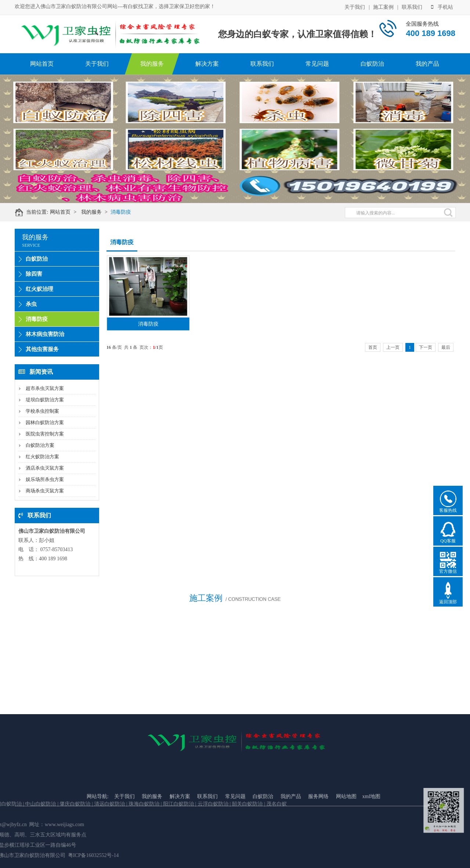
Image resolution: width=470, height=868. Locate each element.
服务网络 (318, 820)
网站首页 (42, 64)
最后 (446, 347)
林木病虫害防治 (45, 334)
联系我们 (412, 7)
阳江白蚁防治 (87, 804)
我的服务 (152, 64)
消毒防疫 (124, 212)
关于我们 (355, 7)
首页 (373, 347)
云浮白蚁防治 (122, 804)
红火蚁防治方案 (42, 457)
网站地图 (346, 820)
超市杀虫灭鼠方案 (45, 388)
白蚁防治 (372, 64)
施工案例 (383, 7)
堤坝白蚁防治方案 (45, 400)
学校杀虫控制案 (42, 411)
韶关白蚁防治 (156, 804)
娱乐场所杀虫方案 (45, 479)
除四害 (34, 274)
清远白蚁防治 (19, 804)
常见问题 (317, 64)
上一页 (393, 347)
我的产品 (427, 64)
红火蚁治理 (39, 289)
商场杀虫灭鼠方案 (45, 491)
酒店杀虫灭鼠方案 (45, 468)
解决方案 (207, 64)
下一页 (426, 347)
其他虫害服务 (42, 349)
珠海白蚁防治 (54, 804)
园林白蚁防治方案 (45, 422)
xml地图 (372, 820)
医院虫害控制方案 (45, 434)
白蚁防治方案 (40, 445)
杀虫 (31, 304)
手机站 (442, 7)
